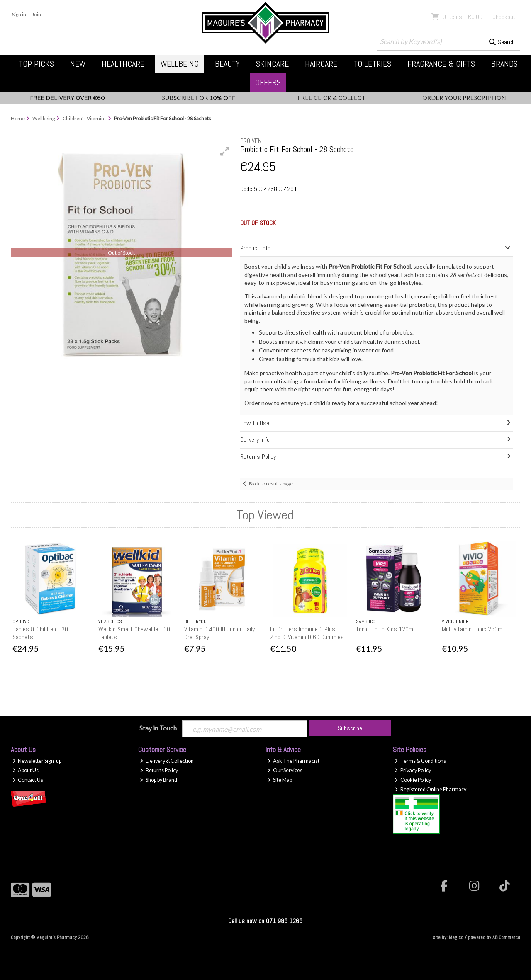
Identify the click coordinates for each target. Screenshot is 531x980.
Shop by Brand (158, 780)
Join (37, 14)
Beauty (227, 64)
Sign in (19, 14)
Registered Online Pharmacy (430, 790)
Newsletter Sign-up (37, 761)
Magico (456, 937)
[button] (225, 151)
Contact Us (28, 780)
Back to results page (271, 484)
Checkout (504, 17)
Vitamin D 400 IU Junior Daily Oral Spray (219, 633)
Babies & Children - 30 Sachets (40, 633)
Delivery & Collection (167, 761)
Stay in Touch (158, 728)
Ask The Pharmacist (293, 761)
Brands (504, 64)
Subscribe (350, 728)
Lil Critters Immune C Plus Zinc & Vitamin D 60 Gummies (307, 633)
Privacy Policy (413, 770)
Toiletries (372, 64)
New (78, 64)
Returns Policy (159, 770)
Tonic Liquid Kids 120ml (385, 629)
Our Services (285, 770)
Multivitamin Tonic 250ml (473, 629)
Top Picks (36, 64)
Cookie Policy (413, 780)
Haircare (321, 64)
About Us (26, 770)
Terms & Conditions (420, 761)
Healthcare (123, 64)
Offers (268, 82)
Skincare (272, 64)
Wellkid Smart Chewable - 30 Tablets (134, 633)
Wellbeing (180, 64)
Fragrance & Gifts (441, 64)
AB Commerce (506, 937)
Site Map (280, 780)
